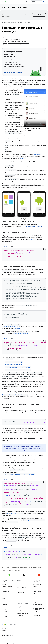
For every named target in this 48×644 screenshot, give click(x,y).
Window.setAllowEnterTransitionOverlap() (15, 395)
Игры (18, 583)
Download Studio (21, 616)
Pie (2, 619)
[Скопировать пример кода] (45, 249)
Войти (45, 2)
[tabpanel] (24, 254)
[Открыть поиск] (26, 2)
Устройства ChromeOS (38, 589)
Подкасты (4, 598)
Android (4, 584)
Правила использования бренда (29, 643)
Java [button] (12, 246)
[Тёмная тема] (43, 249)
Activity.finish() (12, 522)
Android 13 (4, 609)
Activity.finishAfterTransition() (34, 520)
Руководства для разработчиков (21, 610)
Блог (3, 596)
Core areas (13, 7)
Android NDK (20, 618)
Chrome (4, 631)
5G (18, 595)
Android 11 (4, 614)
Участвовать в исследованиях (36, 615)
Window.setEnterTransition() (14, 362)
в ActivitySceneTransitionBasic (32, 226)
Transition (23, 158)
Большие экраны (37, 584)
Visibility (37, 155)
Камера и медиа (21, 590)
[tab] (6, 246)
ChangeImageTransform (9, 327)
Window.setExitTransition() (13, 365)
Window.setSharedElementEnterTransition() (18, 367)
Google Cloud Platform (7, 635)
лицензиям (33, 566)
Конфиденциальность (23, 592)
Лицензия (17, 643)
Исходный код (5, 591)
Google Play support (37, 612)
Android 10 (4, 616)
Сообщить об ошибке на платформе (38, 605)
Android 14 (4, 607)
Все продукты (5, 638)
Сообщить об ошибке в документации (38, 609)
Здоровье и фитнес (22, 587)
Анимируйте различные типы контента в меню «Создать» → (13, 72)
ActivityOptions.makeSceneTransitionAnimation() (20, 474)
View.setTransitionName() (15, 513)
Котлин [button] (6, 246)
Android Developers (6, 22)
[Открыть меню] (2, 2)
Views (25, 7)
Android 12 (4, 612)
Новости (4, 594)
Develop (4, 7)
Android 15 (4, 605)
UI (20, 7)
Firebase (4, 633)
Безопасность (5, 589)
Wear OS (35, 587)
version (33, 239)
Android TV (35, 594)
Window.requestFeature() (20, 333)
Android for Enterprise (7, 587)
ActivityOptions (11, 541)
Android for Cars (37, 591)
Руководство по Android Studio (23, 607)
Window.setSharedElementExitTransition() (18, 370)
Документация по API (22, 613)
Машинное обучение (22, 585)
